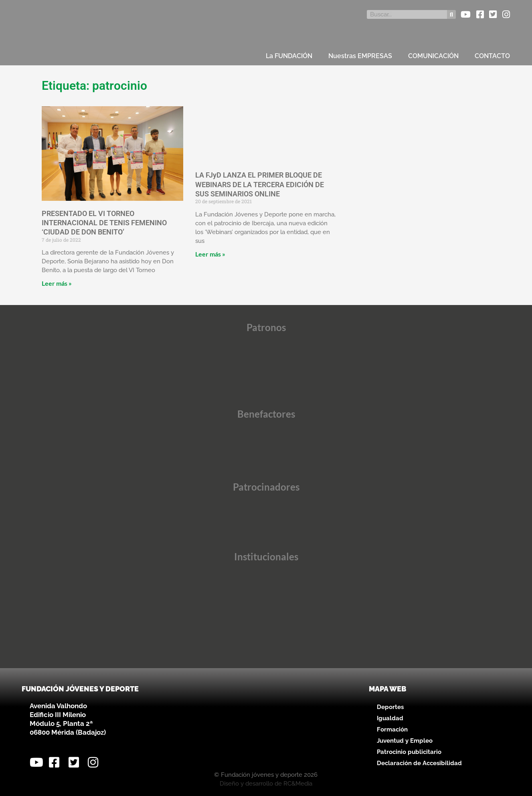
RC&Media (298, 784)
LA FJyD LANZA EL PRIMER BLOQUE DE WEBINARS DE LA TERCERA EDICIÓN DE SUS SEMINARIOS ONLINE (260, 184)
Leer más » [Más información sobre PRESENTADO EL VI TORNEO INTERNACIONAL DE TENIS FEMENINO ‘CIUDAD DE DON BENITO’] (57, 283)
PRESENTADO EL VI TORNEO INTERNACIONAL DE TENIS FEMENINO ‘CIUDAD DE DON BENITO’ (104, 223)
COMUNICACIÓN (433, 56)
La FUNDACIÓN (289, 56)
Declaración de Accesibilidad (419, 763)
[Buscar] (451, 14)
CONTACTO (492, 56)
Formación (392, 729)
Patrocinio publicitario (409, 752)
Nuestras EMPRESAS (360, 56)
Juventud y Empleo (405, 741)
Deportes (390, 707)
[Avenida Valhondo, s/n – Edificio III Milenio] (266, 724)
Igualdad (390, 718)
